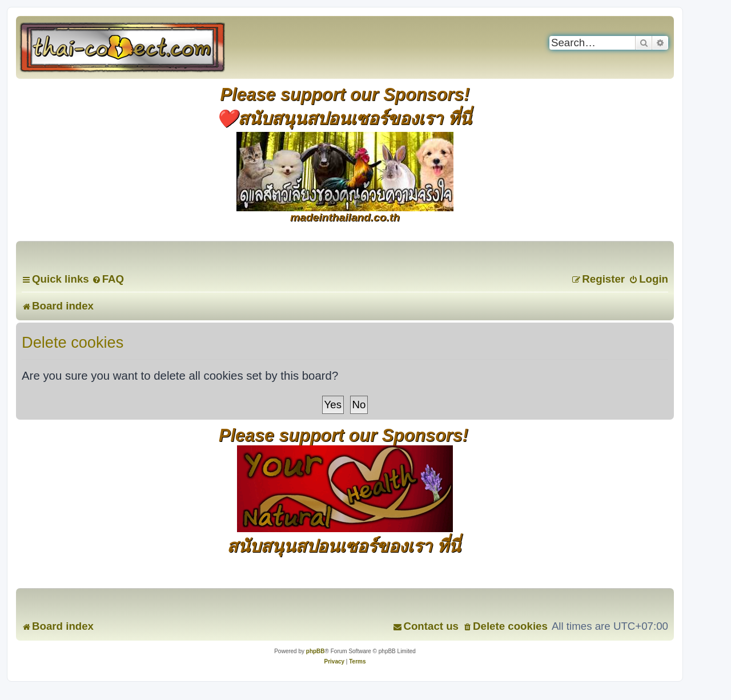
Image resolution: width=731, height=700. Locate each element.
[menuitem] (108, 279)
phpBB (316, 651)
